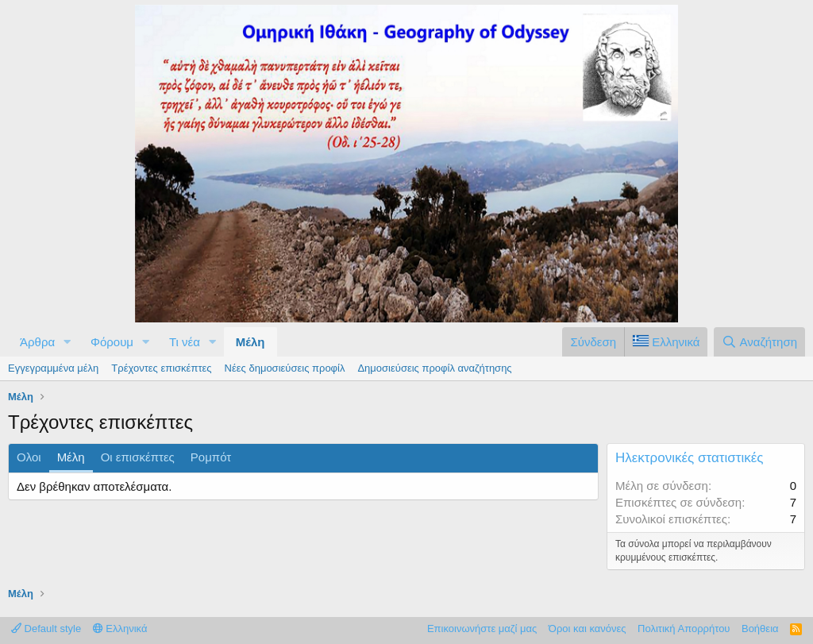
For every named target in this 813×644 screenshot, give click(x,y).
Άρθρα (37, 342)
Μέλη (250, 342)
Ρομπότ (211, 457)
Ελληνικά (120, 629)
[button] (67, 342)
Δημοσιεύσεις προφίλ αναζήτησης (434, 368)
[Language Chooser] (666, 342)
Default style (46, 629)
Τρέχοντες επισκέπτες (161, 368)
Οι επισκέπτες (138, 457)
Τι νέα (185, 342)
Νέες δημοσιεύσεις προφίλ (285, 368)
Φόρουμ (112, 342)
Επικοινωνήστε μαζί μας (482, 629)
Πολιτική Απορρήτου (684, 629)
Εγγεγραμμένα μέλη (53, 368)
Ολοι (29, 457)
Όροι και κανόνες (588, 629)
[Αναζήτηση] (759, 342)
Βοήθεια (760, 629)
